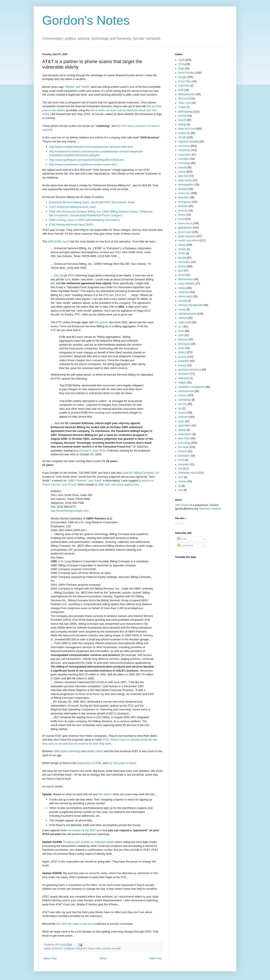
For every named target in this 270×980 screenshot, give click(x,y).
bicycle (182, 120)
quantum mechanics (190, 370)
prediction (184, 361)
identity (182, 258)
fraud (91, 948)
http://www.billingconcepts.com (70, 511)
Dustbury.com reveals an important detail (88, 842)
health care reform (188, 241)
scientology (185, 400)
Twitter (182, 107)
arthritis (182, 116)
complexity (69, 948)
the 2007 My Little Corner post (75, 924)
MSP (181, 90)
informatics (184, 262)
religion (182, 383)
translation (184, 456)
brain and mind (187, 129)
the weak (116, 948)
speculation (185, 426)
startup (182, 430)
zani (181, 490)
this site (59, 275)
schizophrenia (186, 391)
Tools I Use (184, 103)
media (182, 288)
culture (182, 172)
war (180, 469)
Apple (182, 60)
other (181, 331)
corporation (185, 155)
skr (180, 408)
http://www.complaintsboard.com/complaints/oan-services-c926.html (91, 147)
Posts (182, 539)
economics (184, 193)
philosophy (184, 344)
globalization (185, 228)
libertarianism (186, 279)
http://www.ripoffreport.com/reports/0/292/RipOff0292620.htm (87, 160)
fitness (182, 215)
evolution (183, 206)
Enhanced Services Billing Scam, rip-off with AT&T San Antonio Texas (92, 202)
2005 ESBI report (58, 241)
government (185, 232)
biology (182, 124)
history (98, 948)
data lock (183, 176)
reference (184, 378)
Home (103, 958)
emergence (81, 948)
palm (181, 335)
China (182, 64)
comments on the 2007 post (85, 830)
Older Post (155, 958)
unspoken (184, 464)
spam (181, 421)
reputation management (192, 387)
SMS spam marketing (67, 751)
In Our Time (185, 81)
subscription (185, 434)
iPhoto (182, 253)
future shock (185, 223)
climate (182, 137)
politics (182, 352)
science (183, 395)
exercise (183, 211)
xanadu (182, 481)
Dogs (181, 69)
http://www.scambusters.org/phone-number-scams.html (83, 164)
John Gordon (182, 505)
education (184, 197)
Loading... (181, 523)
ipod (181, 271)
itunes (182, 275)
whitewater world (188, 473)
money (182, 310)
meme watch (185, 296)
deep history (185, 180)
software (183, 417)
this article (101, 322)
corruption (184, 159)
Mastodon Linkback (210, 509)
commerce (57, 948)
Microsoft (183, 99)
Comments (185, 546)
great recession (187, 236)
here (67, 279)
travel (181, 460)
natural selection (187, 314)
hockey (182, 249)
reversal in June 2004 (92, 451)
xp (180, 486)
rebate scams (95, 751)
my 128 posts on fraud (122, 763)
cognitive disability (188, 142)
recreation (184, 374)
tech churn (184, 438)
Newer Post (50, 958)
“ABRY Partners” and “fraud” (85, 481)
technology (184, 443)
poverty (182, 357)
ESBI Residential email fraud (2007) (71, 225)
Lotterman (184, 86)
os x (181, 327)
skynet (182, 413)
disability (183, 189)
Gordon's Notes (86, 20)
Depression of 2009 (89, 763)
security (106, 948)
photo (181, 348)
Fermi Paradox (187, 73)
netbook (183, 318)
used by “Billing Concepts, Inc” (141, 473)
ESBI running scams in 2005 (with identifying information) (84, 220)
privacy (182, 365)
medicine (183, 292)
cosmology (184, 163)
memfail (183, 301)
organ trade (185, 322)
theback (183, 451)
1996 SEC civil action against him (118, 485)
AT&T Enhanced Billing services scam (73, 207)
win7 (181, 477)
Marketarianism (187, 94)
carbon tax (184, 133)
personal (183, 339)
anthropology (186, 112)
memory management (191, 305)
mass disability (186, 284)
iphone (182, 266)
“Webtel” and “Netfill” (77, 87)
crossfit (182, 168)
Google (182, 77)
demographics (186, 185)
